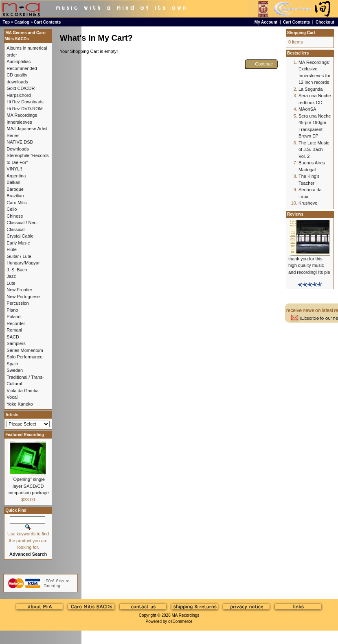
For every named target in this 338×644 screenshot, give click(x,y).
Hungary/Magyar (23, 263)
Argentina (16, 176)
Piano (12, 310)
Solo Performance (24, 357)
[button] (261, 64)
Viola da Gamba (23, 391)
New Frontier (19, 290)
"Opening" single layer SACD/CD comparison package (28, 486)
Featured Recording (24, 435)
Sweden (15, 370)
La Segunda (311, 89)
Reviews (295, 214)
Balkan (13, 182)
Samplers (16, 343)
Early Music (18, 243)
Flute (11, 249)
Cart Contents (47, 22)
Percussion (18, 303)
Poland (13, 317)
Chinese (15, 216)
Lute (11, 283)
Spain (12, 364)
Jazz (11, 276)
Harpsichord (19, 95)
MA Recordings (185, 615)
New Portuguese (23, 297)
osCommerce (180, 621)
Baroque (15, 189)
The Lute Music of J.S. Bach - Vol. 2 (314, 150)
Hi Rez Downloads (25, 102)
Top (7, 22)
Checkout (325, 22)
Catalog (22, 22)
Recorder (16, 323)
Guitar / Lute (19, 256)
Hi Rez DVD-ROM (25, 109)
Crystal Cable (20, 236)
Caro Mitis (17, 203)
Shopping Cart (301, 33)
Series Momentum (25, 350)
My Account (266, 22)
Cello (12, 209)
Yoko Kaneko (20, 404)
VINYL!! (14, 169)
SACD (13, 337)
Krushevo (308, 203)
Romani (14, 330)
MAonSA (307, 109)
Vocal (12, 397)
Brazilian (15, 196)
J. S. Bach (17, 270)
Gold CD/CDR (21, 88)
